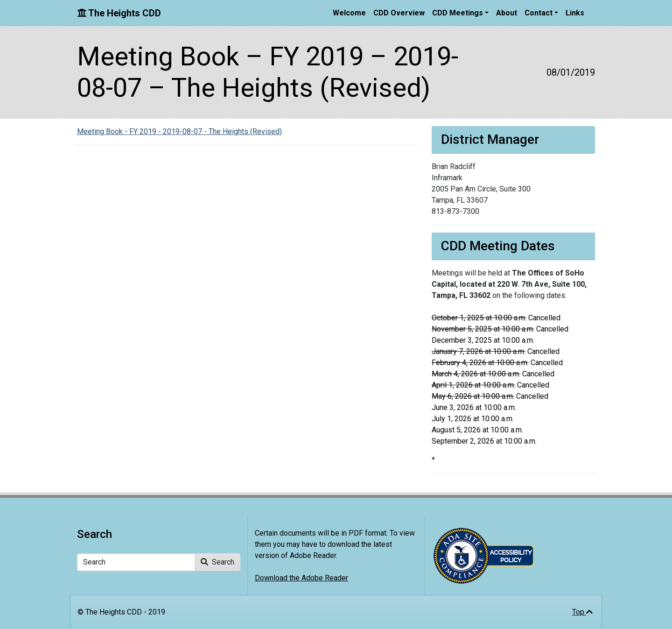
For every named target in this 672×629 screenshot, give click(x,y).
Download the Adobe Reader (301, 578)
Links (575, 13)
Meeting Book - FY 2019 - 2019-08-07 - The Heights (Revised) (179, 131)
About (507, 13)
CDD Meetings (458, 13)
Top (582, 612)
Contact (539, 13)
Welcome (349, 13)
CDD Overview (399, 13)
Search (217, 562)
